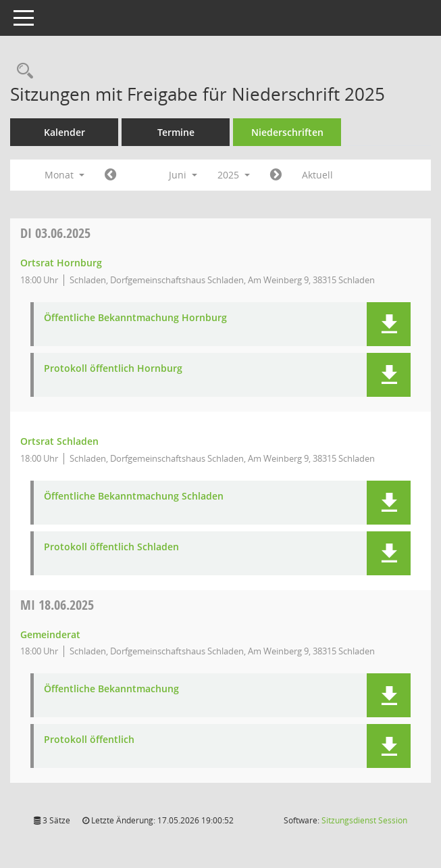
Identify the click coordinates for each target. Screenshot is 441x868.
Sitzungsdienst (364, 820)
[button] (389, 324)
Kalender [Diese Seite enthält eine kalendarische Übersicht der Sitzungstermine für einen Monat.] (64, 132)
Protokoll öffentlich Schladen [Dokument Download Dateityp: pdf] (111, 547)
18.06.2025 (57, 605)
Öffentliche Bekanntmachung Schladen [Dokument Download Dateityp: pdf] (134, 497)
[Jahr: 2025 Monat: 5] (110, 175)
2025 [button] (234, 175)
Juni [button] (183, 175)
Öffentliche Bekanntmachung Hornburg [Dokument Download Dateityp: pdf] (135, 318)
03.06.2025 (55, 233)
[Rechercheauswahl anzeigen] (22, 71)
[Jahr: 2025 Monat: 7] (276, 175)
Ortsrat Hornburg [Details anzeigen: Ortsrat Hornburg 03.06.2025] (61, 263)
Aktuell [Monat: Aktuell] (317, 175)
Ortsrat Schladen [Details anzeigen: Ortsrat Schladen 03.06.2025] (59, 441)
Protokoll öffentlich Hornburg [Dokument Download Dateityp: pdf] (113, 369)
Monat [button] (64, 175)
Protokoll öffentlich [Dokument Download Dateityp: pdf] (89, 740)
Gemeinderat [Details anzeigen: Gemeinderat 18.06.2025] (50, 634)
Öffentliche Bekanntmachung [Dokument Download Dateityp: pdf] (111, 689)
